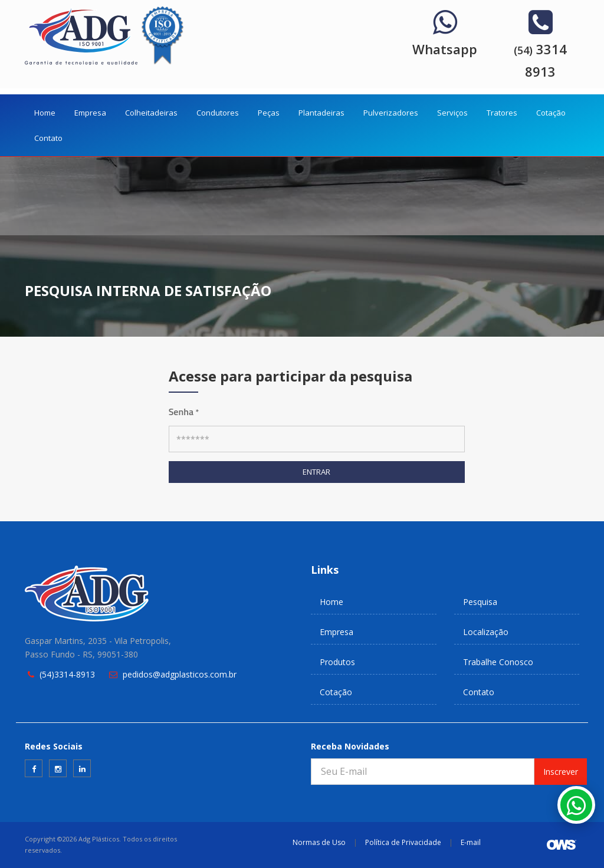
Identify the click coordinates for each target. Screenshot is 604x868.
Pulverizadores (391, 113)
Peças (269, 113)
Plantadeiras (321, 113)
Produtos (337, 662)
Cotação (551, 113)
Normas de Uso (319, 842)
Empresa (90, 113)
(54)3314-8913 (67, 674)
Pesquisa (480, 602)
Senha (184, 412)
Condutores (218, 113)
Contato (48, 138)
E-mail (471, 842)
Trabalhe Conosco (498, 662)
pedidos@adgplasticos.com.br (180, 674)
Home (45, 113)
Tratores (502, 113)
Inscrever (561, 772)
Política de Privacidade (403, 842)
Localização (486, 632)
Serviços (452, 113)
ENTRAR (316, 472)
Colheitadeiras (151, 113)
